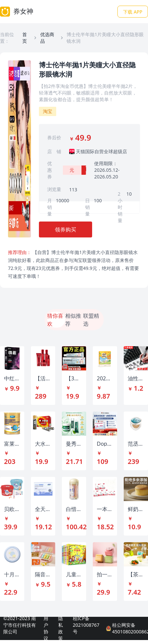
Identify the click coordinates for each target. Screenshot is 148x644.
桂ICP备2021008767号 (86, 625)
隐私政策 (61, 628)
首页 (25, 38)
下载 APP (133, 12)
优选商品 (47, 38)
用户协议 (46, 628)
